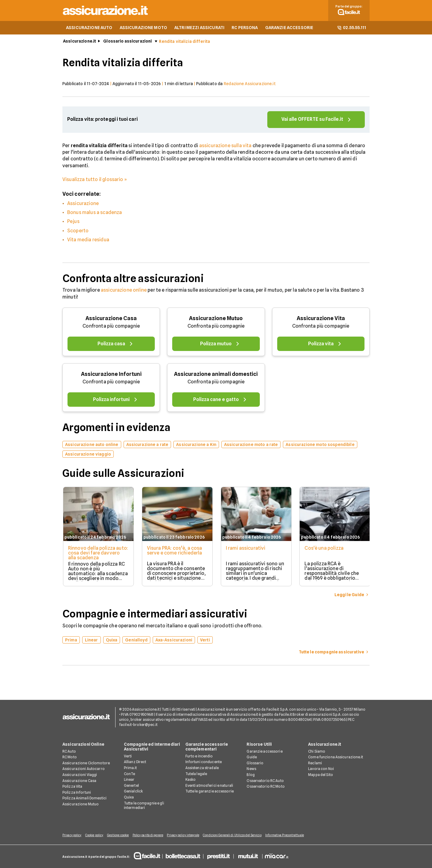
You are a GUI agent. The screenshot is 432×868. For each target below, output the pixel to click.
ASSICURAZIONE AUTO (89, 29)
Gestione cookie (121, 835)
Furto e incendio (199, 756)
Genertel (131, 786)
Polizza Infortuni (77, 793)
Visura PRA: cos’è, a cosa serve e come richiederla (175, 552)
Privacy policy (72, 835)
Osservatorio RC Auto (265, 781)
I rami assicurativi (246, 549)
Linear (129, 780)
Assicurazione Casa (111, 319)
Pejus (73, 223)
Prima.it (130, 768)
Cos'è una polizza (325, 549)
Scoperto (78, 232)
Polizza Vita (72, 787)
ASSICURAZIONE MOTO (144, 29)
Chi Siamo (317, 752)
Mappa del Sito (321, 775)
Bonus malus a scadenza (95, 214)
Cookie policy (95, 835)
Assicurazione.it (79, 42)
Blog (250, 775)
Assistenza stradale (202, 768)
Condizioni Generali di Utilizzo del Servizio (239, 835)
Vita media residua (88, 241)
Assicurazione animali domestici (216, 375)
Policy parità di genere (152, 835)
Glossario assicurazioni (127, 42)
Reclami (315, 763)
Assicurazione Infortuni (111, 375)
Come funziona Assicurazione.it (336, 757)
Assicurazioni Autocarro (84, 769)
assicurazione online (124, 291)
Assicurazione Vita (321, 319)
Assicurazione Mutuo (216, 319)
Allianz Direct (135, 762)
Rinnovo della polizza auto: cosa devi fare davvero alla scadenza (93, 554)
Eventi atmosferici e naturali (209, 786)
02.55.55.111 (351, 29)
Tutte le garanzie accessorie (210, 791)
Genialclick (133, 791)
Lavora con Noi (321, 769)
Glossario (255, 763)
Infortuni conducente (204, 762)
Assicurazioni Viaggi (80, 775)
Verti (128, 756)
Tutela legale (196, 774)
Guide (252, 757)
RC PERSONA (245, 29)
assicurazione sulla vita (225, 146)
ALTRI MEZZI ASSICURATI (199, 29)
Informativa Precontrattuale (293, 835)
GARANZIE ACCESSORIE (289, 29)
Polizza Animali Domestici (84, 798)
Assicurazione (83, 205)
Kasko (191, 780)
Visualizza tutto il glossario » (95, 181)
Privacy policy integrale (189, 835)
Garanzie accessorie (264, 752)
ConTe (130, 774)
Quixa (129, 797)
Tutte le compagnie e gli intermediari (144, 806)
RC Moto (70, 757)
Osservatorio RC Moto (265, 787)
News (251, 769)
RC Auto (69, 752)
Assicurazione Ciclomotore (86, 763)
